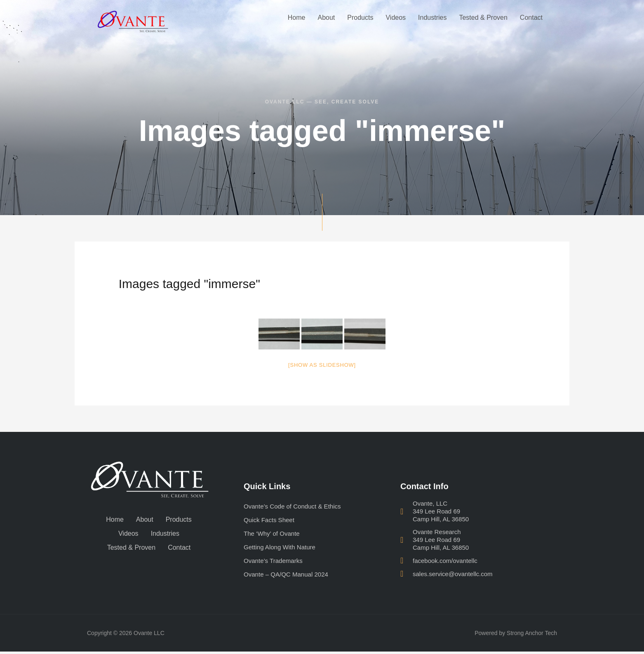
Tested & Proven (483, 18)
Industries (432, 18)
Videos (396, 18)
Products (360, 18)
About (326, 18)
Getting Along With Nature (282, 548)
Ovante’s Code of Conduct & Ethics (295, 506)
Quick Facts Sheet (271, 520)
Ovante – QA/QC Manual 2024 (289, 576)
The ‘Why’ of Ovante (273, 534)
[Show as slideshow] (322, 365)
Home (297, 18)
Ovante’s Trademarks (275, 562)
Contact (531, 18)
